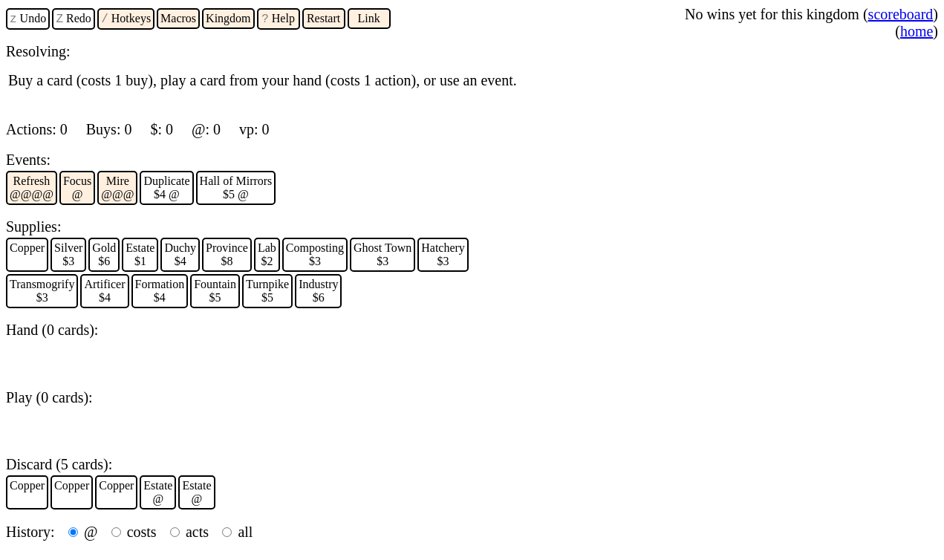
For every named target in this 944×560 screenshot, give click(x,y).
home (917, 31)
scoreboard (901, 14)
